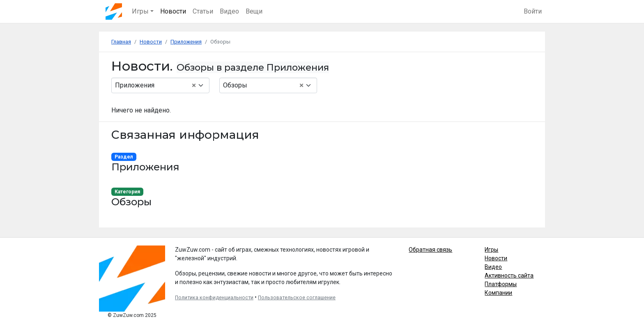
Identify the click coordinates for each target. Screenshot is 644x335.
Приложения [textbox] (155, 85)
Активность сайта (509, 275)
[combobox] (160, 85)
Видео (229, 11)
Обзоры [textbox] (263, 85)
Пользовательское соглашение (297, 298)
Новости (173, 11)
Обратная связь (430, 250)
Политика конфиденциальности (214, 298)
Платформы (501, 284)
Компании (498, 293)
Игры (491, 250)
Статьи (203, 11)
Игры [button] (140, 11)
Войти (533, 11)
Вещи (254, 11)
